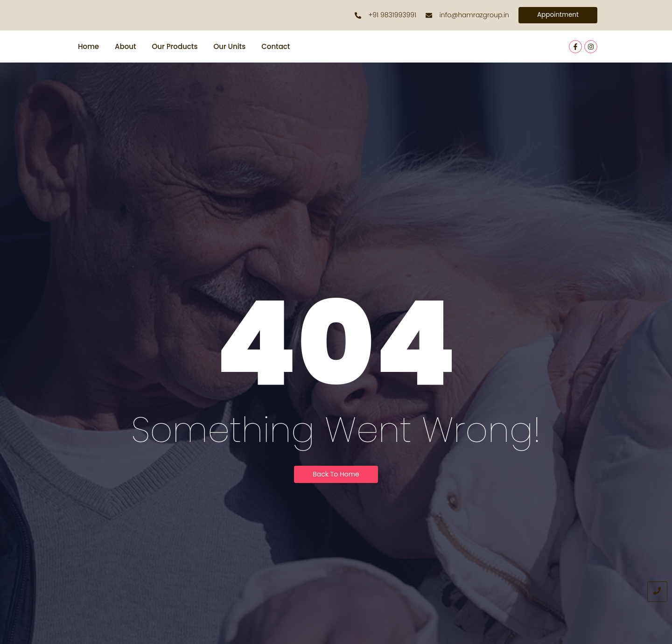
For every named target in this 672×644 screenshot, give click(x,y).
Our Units (229, 47)
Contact (276, 47)
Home (88, 47)
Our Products (175, 47)
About (126, 47)
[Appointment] (557, 15)
